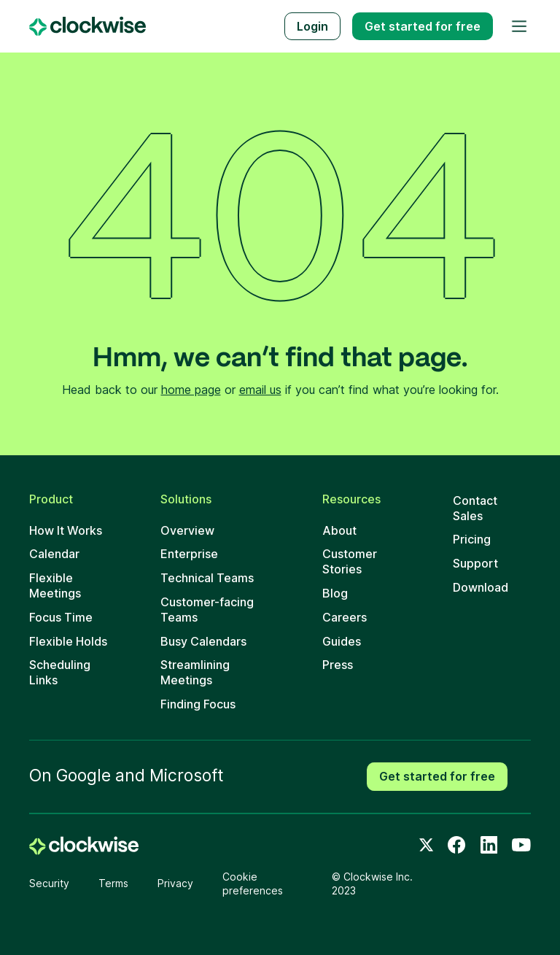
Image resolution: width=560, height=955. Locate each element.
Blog (335, 593)
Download (481, 587)
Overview (187, 530)
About (339, 530)
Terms (113, 883)
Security (49, 883)
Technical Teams (207, 578)
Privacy (175, 883)
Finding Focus (198, 704)
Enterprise (189, 554)
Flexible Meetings (55, 585)
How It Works (66, 530)
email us (260, 390)
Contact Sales (475, 508)
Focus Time (61, 617)
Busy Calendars (203, 641)
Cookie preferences (253, 884)
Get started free (423, 26)
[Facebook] (456, 845)
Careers (345, 617)
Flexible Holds (68, 641)
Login (312, 26)
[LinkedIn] (489, 845)
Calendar (54, 554)
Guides (342, 641)
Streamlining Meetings (195, 672)
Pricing (472, 539)
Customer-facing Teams (207, 610)
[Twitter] (427, 845)
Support (475, 563)
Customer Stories (350, 561)
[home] (84, 846)
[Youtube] (521, 845)
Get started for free (437, 776)
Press (338, 665)
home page (191, 390)
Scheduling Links (60, 672)
